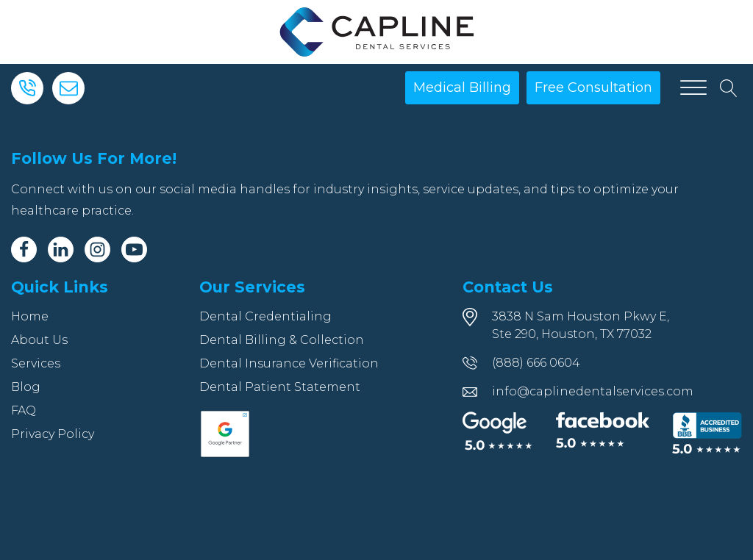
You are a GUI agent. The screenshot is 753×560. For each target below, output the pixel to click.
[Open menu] (693, 88)
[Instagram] (97, 250)
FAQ (24, 410)
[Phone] (27, 88)
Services (36, 363)
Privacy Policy (53, 434)
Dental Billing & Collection (282, 340)
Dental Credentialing (265, 316)
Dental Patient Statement (280, 387)
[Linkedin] (61, 250)
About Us (39, 340)
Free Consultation (593, 87)
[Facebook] (24, 250)
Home (30, 316)
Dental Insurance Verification (289, 363)
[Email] (68, 88)
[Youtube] (134, 250)
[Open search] (729, 88)
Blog (26, 387)
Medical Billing (462, 87)
